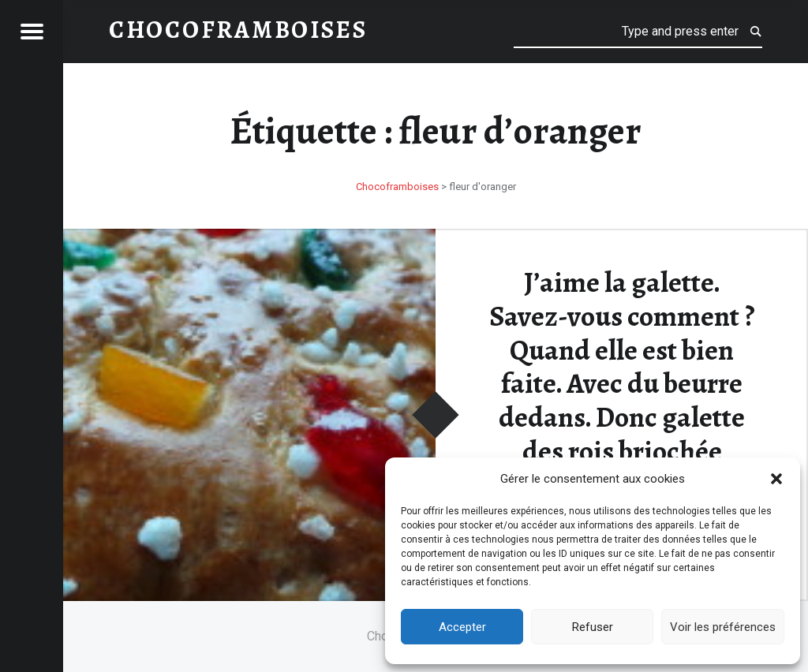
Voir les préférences (723, 627)
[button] (776, 479)
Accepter (462, 627)
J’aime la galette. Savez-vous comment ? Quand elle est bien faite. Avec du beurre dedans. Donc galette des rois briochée (622, 366)
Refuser (593, 627)
